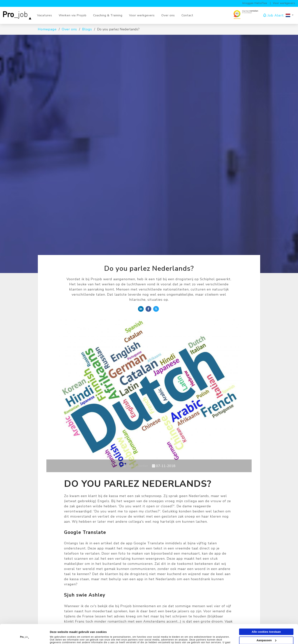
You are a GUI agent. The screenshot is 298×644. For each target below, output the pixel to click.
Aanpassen (266, 622)
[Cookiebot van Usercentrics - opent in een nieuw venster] (25, 637)
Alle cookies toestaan (266, 614)
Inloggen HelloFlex (255, 3)
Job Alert (273, 15)
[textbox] (289, 15)
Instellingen (59, 637)
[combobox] (289, 15)
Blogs (87, 29)
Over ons (69, 29)
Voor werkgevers (284, 3)
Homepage (47, 29)
